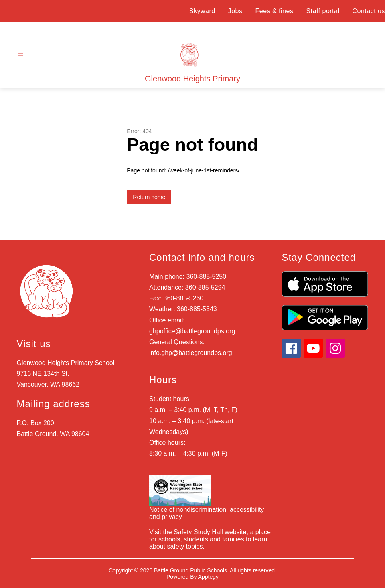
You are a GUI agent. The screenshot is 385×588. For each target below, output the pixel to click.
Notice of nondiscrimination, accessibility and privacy (207, 513)
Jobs (235, 11)
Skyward (202, 11)
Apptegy (208, 577)
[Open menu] (21, 56)
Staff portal (323, 11)
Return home (149, 197)
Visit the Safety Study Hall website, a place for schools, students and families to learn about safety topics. (210, 539)
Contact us (369, 11)
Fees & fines (274, 11)
